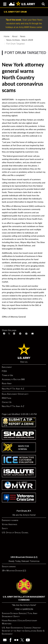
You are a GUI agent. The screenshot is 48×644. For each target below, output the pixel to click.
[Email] (33, 334)
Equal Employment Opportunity (15, 394)
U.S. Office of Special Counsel (15, 533)
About (15, 36)
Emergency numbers (10, 520)
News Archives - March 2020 (20, 40)
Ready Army (7, 383)
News (23, 36)
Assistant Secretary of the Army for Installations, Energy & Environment (23, 631)
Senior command (9, 566)
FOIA (4, 371)
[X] (9, 334)
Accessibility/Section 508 (13, 379)
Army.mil (24, 362)
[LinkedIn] (14, 334)
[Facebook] (4, 334)
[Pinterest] (20, 334)
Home (7, 36)
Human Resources (9, 621)
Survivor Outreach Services (14, 613)
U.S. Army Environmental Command (17, 628)
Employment (7, 367)
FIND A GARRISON (24, 609)
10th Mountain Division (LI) (14, 571)
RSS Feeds (7, 398)
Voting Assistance (10, 524)
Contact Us (7, 402)
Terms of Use (7, 375)
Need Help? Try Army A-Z (13, 389)
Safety (5, 528)
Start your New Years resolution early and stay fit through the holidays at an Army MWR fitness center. (24, 23)
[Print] (26, 334)
